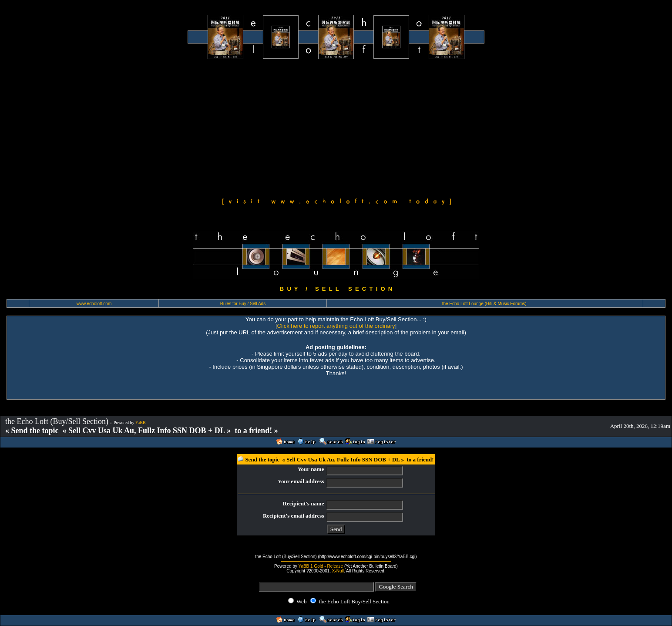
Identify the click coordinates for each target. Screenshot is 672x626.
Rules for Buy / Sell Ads (243, 304)
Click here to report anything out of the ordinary (336, 326)
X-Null (338, 571)
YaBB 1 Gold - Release (321, 566)
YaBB (141, 422)
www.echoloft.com (94, 304)
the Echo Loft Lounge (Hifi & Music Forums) (484, 304)
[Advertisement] (336, 127)
